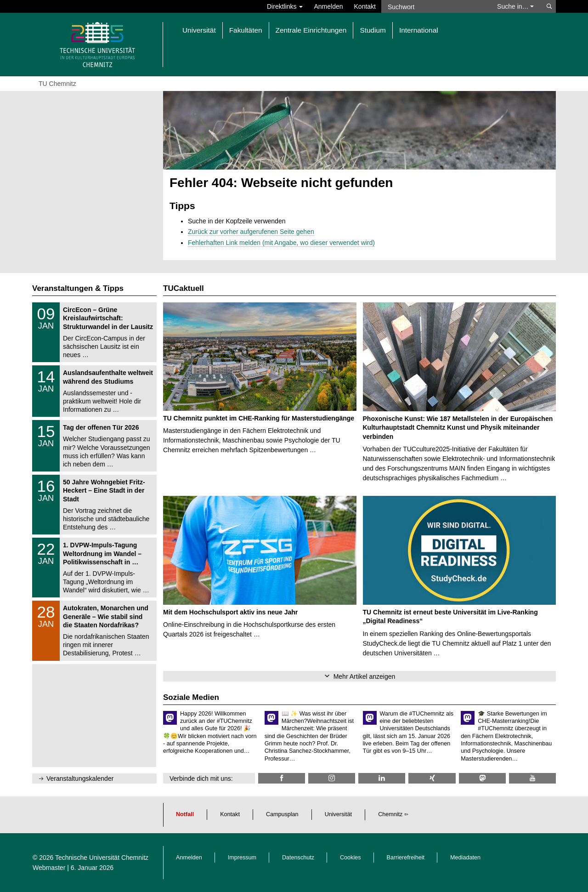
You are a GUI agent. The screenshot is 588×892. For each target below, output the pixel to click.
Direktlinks (285, 6)
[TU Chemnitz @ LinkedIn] (382, 778)
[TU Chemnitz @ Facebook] (282, 778)
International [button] (419, 30)
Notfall (185, 814)
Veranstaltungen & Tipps (78, 288)
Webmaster (49, 868)
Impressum (242, 858)
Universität (339, 814)
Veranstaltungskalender (80, 778)
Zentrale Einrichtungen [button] (311, 30)
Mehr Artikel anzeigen (365, 676)
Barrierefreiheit (406, 858)
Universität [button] (199, 30)
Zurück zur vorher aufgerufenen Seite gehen (251, 232)
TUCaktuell (184, 288)
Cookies (351, 858)
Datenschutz (298, 858)
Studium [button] (373, 30)
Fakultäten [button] (246, 30)
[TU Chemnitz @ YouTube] (532, 778)
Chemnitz (390, 814)
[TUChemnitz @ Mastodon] (482, 778)
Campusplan (282, 814)
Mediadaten (465, 858)
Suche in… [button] (515, 6)
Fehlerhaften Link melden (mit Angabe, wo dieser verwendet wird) (281, 243)
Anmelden (328, 6)
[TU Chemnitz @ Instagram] (332, 778)
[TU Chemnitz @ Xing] (432, 778)
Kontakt (365, 6)
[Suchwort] (435, 6)
